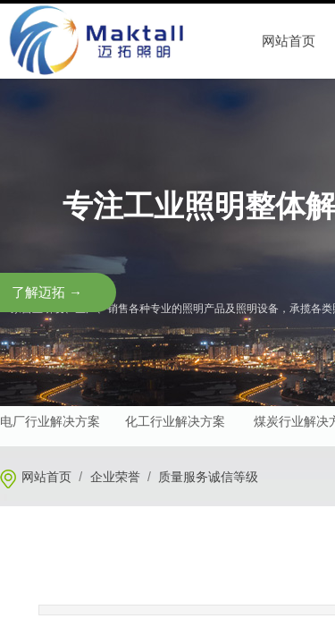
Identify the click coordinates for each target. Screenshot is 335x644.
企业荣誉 (115, 477)
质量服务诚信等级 (208, 477)
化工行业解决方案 (175, 422)
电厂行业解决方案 (50, 422)
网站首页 (46, 477)
